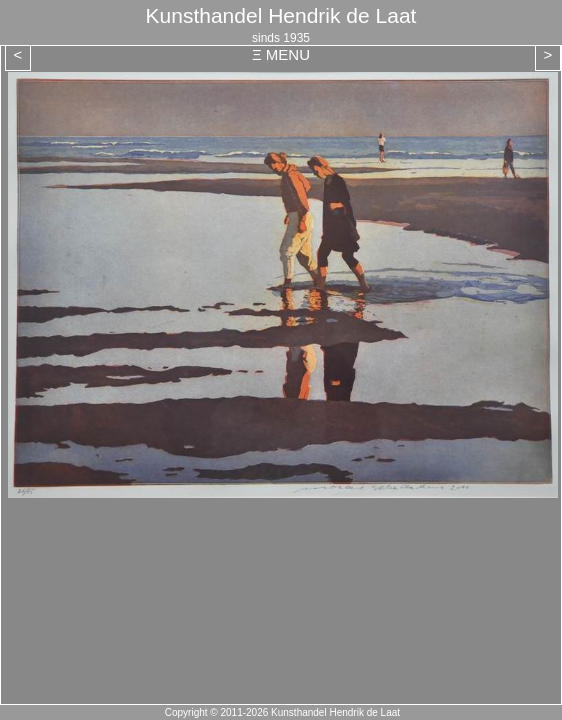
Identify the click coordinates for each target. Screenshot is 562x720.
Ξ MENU (281, 54)
